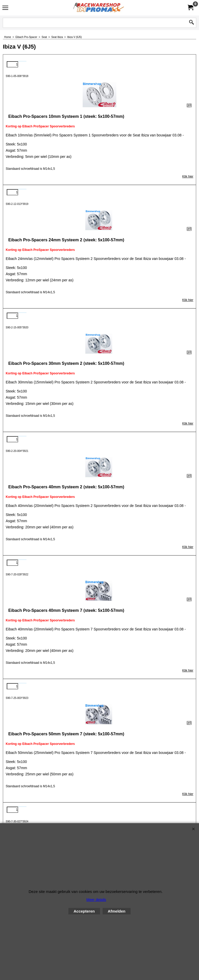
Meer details (96, 900)
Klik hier (188, 176)
